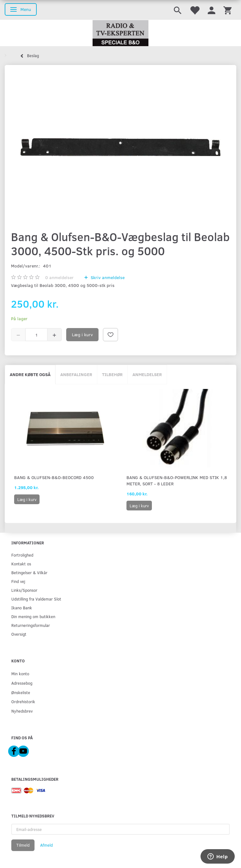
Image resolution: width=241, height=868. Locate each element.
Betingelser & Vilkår (29, 572)
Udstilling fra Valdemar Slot (36, 599)
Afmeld (46, 845)
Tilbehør (112, 374)
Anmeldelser (147, 374)
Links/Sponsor (24, 590)
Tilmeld (23, 845)
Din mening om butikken (33, 616)
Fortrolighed (22, 555)
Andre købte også (30, 374)
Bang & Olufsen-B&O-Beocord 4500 (54, 477)
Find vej (18, 581)
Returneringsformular (31, 625)
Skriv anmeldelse (107, 277)
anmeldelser (59, 277)
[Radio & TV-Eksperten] (120, 33)
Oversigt (19, 634)
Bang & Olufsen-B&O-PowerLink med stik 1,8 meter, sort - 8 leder (177, 480)
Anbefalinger (76, 374)
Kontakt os (21, 564)
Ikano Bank (22, 608)
